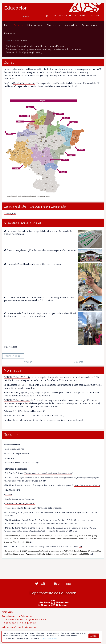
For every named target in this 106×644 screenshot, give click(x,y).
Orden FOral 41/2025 (37, 75)
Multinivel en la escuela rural (87, 485)
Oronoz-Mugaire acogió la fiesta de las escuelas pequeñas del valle (41, 250)
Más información (50, 638)
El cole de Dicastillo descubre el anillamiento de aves (34, 264)
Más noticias (11, 347)
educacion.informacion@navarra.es (20, 627)
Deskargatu (10, 213)
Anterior (28, 362)
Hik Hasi (8, 494)
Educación (16, 8)
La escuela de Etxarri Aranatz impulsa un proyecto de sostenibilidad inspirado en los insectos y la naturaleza (40, 315)
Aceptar (94, 636)
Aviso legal (8, 612)
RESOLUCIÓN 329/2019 (16, 393)
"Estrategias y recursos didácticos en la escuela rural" (48, 473)
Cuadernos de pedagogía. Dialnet (20, 503)
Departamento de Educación (53, 593)
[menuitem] (7, 25)
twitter (42, 584)
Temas (7, 40)
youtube (62, 584)
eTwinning (9, 458)
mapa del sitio (62, 16)
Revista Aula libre (12, 490)
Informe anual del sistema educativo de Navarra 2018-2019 (34, 416)
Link (16, 516)
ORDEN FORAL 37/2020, (17, 400)
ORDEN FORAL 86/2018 (17, 377)
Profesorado (10, 508)
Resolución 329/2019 (24, 83)
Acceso (80, 16)
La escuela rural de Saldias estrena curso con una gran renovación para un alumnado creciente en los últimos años (39, 299)
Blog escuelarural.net (14, 449)
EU (97, 16)
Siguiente (78, 362)
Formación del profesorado (17, 454)
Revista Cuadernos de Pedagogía (19, 499)
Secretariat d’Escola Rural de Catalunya (22, 463)
